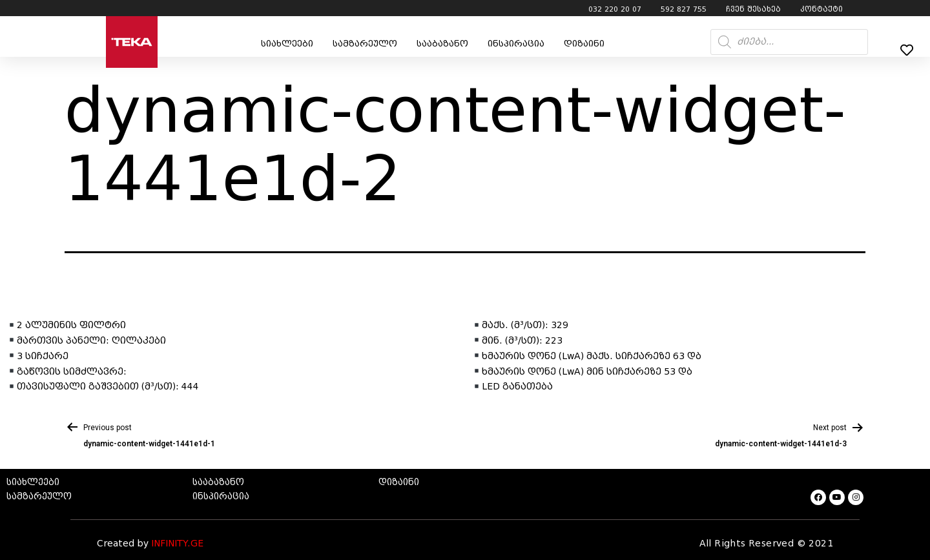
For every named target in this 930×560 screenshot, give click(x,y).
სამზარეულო (365, 44)
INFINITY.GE (177, 544)
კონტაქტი (821, 9)
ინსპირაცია (516, 44)
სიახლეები (287, 44)
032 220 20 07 (615, 9)
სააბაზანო (442, 44)
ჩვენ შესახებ (753, 9)
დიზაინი (584, 44)
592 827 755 (684, 9)
